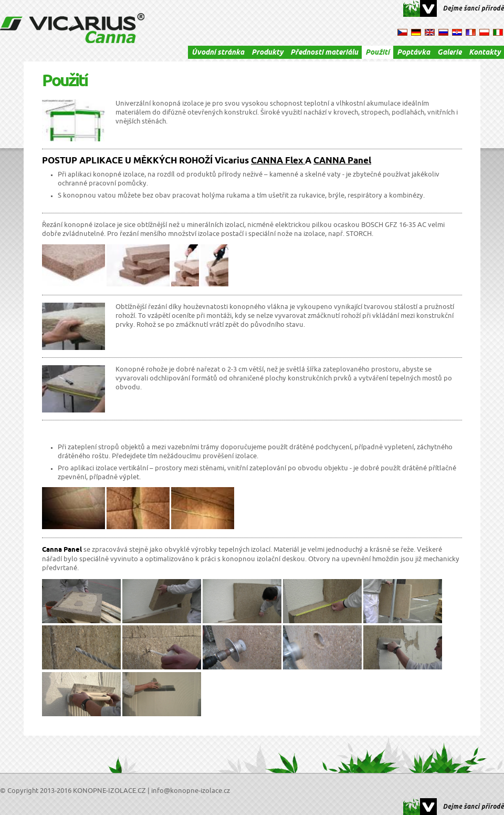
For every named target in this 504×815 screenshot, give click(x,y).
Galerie (449, 53)
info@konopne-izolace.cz (191, 791)
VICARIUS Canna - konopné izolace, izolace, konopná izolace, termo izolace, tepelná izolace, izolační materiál (72, 28)
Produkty (267, 53)
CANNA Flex (278, 162)
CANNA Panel (342, 162)
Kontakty (485, 53)
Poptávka (413, 53)
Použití (377, 53)
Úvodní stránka (218, 53)
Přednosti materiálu (324, 53)
